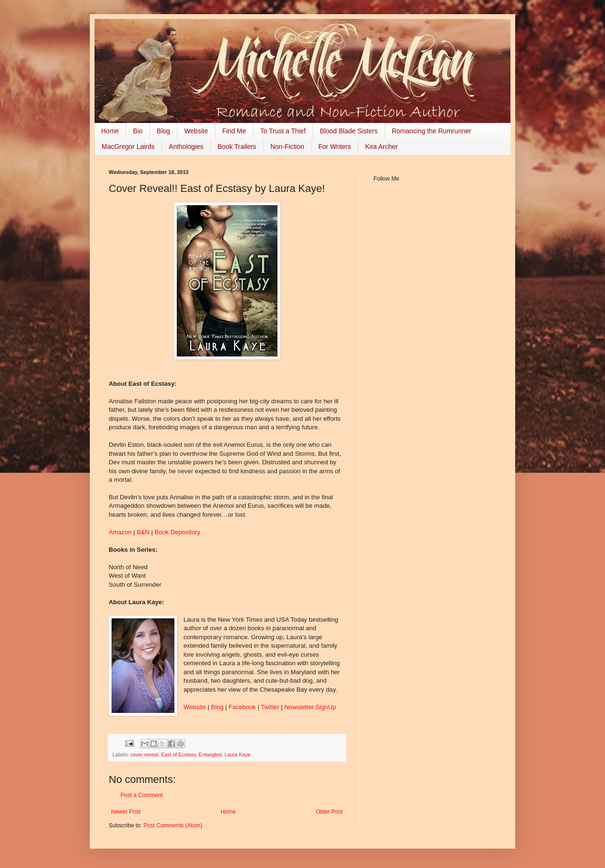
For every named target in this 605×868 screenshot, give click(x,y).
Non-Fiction (287, 147)
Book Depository (177, 532)
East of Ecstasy (179, 755)
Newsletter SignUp (310, 707)
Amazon (120, 532)
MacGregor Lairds (128, 147)
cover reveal (144, 755)
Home (110, 131)
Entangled (210, 755)
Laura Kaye (238, 755)
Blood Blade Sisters (349, 131)
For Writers (335, 147)
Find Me (234, 131)
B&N (143, 532)
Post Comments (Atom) (173, 825)
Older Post (329, 812)
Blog (164, 131)
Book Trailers (237, 147)
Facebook (243, 707)
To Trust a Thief (283, 131)
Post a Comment (142, 795)
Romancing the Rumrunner (432, 131)
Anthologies (186, 147)
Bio (138, 131)
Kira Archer (381, 147)
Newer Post (126, 812)
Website (196, 131)
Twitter (271, 707)
